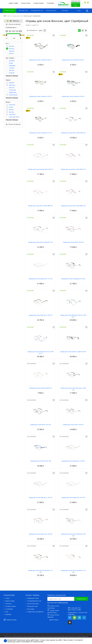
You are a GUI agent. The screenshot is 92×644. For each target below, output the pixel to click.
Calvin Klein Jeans (14, 117)
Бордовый (12, 66)
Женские (12, 49)
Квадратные (13, 92)
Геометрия (12, 90)
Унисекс (11, 53)
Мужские (12, 51)
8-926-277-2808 (76, 610)
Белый (11, 63)
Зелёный (12, 73)
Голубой (12, 68)
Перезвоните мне (76, 5)
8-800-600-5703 (76, 1)
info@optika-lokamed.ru (75, 605)
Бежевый (12, 61)
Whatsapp (75, 618)
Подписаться (81, 599)
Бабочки (12, 88)
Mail (84, 618)
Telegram (79, 618)
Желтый (11, 70)
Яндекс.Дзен (70, 622)
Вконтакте (70, 618)
